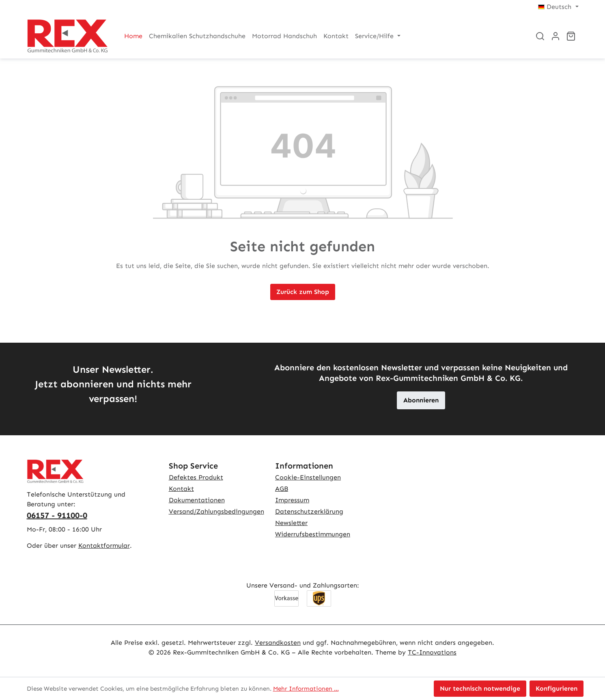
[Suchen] (540, 36)
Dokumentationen (197, 500)
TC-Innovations (432, 652)
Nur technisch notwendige (480, 688)
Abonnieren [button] (421, 400)
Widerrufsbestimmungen (313, 534)
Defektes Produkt (196, 477)
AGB (282, 489)
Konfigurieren (557, 688)
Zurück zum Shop (303, 292)
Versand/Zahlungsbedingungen (216, 511)
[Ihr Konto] (555, 36)
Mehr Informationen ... (306, 689)
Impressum (292, 500)
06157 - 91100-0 (57, 515)
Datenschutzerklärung (309, 511)
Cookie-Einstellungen (308, 477)
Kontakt (181, 489)
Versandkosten (278, 643)
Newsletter (291, 523)
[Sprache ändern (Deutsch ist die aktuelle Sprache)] (558, 7)
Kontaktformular (104, 546)
